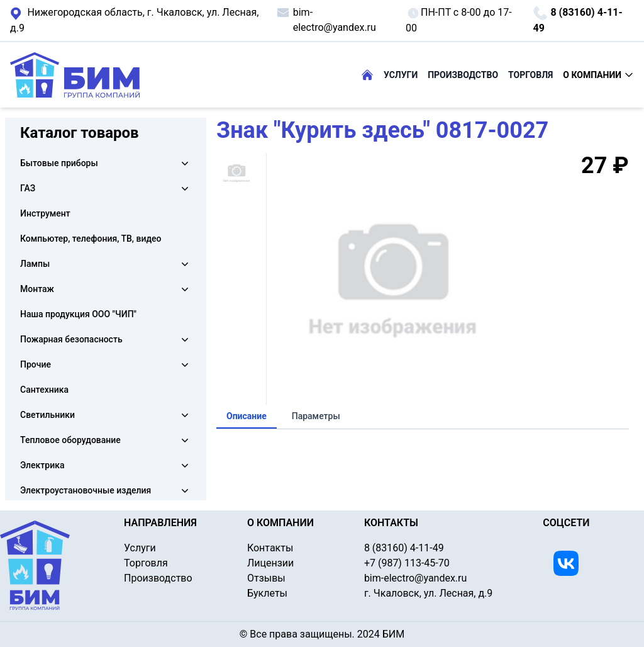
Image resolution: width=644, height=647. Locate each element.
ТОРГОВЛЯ (530, 75)
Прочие (36, 364)
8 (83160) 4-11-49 (577, 20)
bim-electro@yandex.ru (326, 19)
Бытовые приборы (59, 163)
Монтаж (37, 289)
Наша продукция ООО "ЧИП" (78, 314)
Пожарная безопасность (71, 339)
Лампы (35, 264)
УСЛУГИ (401, 75)
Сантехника (44, 390)
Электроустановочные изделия (86, 490)
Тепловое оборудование (70, 440)
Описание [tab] (247, 416)
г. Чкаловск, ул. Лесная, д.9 (134, 20)
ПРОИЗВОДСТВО (463, 75)
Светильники (47, 415)
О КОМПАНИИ (598, 75)
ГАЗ (28, 188)
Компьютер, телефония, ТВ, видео (91, 239)
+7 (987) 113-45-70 (407, 563)
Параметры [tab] (316, 416)
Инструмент (45, 213)
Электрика (42, 465)
